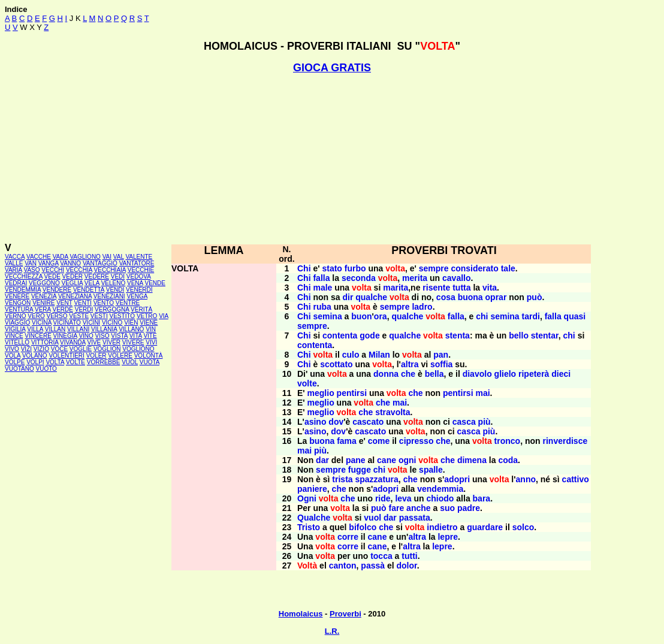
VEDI (118, 276)
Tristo (309, 527)
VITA (136, 336)
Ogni (307, 498)
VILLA (35, 329)
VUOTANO (19, 369)
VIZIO (41, 349)
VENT (64, 303)
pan (441, 355)
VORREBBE (104, 362)
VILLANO (131, 329)
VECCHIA (79, 270)
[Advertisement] (332, 158)
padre (469, 508)
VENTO (104, 303)
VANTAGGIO (100, 263)
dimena (472, 460)
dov (336, 422)
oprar (496, 297)
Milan (379, 355)
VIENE (149, 323)
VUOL (130, 362)
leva (403, 498)
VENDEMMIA (23, 290)
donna (386, 374)
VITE (150, 336)
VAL (119, 257)
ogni (408, 460)
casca (464, 422)
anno (526, 479)
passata (415, 518)
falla (321, 278)
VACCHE (39, 257)
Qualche (314, 518)
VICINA (42, 323)
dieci (561, 374)
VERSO (57, 316)
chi (482, 316)
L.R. (332, 631)
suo (447, 508)
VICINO (112, 323)
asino (316, 422)
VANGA (49, 263)
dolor (407, 566)
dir (348, 297)
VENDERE (57, 290)
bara (482, 498)
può (535, 297)
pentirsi (352, 393)
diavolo (477, 374)
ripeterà (534, 374)
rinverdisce (565, 441)
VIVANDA (73, 342)
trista (342, 479)
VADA (61, 257)
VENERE (17, 296)
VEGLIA (72, 283)
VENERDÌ (139, 290)
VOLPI (35, 362)
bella (434, 374)
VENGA (137, 296)
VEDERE (97, 276)
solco (523, 527)
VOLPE (15, 362)
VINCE (14, 336)
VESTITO (123, 316)
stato (332, 268)
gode (369, 335)
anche (418, 508)
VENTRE (128, 303)
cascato (368, 422)
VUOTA (150, 362)
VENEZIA (44, 296)
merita (415, 278)
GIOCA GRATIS (332, 68)
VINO (86, 336)
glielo (505, 374)
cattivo (576, 479)
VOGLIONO (138, 349)
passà (373, 566)
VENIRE (43, 303)
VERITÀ (141, 309)
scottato (336, 364)
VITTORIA (45, 342)
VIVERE (133, 342)
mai (482, 393)
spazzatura (376, 479)
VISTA (119, 336)
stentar (545, 335)
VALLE (14, 263)
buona (470, 297)
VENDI (115, 290)
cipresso (416, 441)
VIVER (111, 342)
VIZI (26, 349)
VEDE (52, 276)
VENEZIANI (109, 296)
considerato (474, 268)
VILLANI (78, 329)
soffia (441, 364)
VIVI (151, 342)
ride (383, 498)
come (379, 441)
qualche (371, 297)
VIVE (94, 342)
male (322, 288)
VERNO (16, 316)
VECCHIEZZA (24, 276)
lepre (447, 537)
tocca (381, 556)
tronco (508, 441)
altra (410, 364)
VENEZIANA (75, 296)
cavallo (456, 278)
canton (343, 566)
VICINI (91, 323)
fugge (360, 470)
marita (396, 288)
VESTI (99, 316)
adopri (457, 479)
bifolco (363, 527)
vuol (372, 518)
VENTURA (19, 309)
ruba (322, 307)
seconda (359, 278)
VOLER (96, 356)
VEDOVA (138, 276)
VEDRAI (16, 283)
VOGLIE (81, 349)
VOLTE (76, 362)
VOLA (13, 356)
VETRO (147, 316)
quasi (575, 316)
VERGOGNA (112, 309)
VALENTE (139, 257)
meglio (321, 393)
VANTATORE (137, 263)
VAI (107, 257)
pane (356, 460)
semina (327, 316)
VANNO (70, 263)
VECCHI (53, 270)
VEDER (73, 276)
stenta (458, 335)
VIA (164, 316)
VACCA (15, 257)
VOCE (59, 349)
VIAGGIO (17, 323)
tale (508, 268)
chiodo (440, 498)
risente (436, 288)
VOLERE (120, 356)
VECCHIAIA (110, 270)
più (485, 422)
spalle (431, 470)
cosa (446, 297)
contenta (340, 335)
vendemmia (440, 489)
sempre (434, 268)
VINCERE (38, 336)
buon (361, 316)
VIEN (131, 323)
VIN (151, 329)
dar (322, 460)
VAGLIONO (85, 257)
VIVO (12, 349)
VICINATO (67, 323)
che (408, 374)
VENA (135, 283)
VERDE (62, 309)
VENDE (155, 283)
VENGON (18, 303)
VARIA (13, 270)
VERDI (84, 309)
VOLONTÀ (149, 356)
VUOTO (46, 369)
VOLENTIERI (66, 356)
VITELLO (17, 342)
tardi (531, 316)
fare (397, 508)
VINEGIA (65, 336)
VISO (102, 336)
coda (508, 460)
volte (307, 383)
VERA (43, 309)
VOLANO (35, 356)
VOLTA (55, 362)
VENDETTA (89, 290)
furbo (355, 268)
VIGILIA (15, 329)
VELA (92, 283)
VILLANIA (104, 329)
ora (381, 316)
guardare (485, 527)
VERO (36, 316)
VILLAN (55, 329)
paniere (312, 489)
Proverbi (345, 614)
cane (387, 460)
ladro (422, 307)
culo (351, 355)
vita (490, 288)
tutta (461, 288)
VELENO (114, 283)
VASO (32, 270)
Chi (304, 268)
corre (348, 537)
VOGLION (107, 349)
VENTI (82, 303)
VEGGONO (44, 283)
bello (519, 335)
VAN (31, 263)
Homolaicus (301, 614)
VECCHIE (141, 270)
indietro (442, 527)
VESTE (79, 316)
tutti (409, 556)
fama (347, 441)
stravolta (393, 412)
